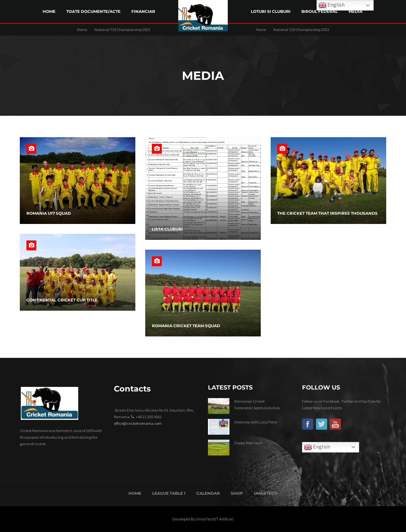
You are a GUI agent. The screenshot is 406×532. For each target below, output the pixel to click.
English (317, 447)
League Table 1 (169, 493)
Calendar (208, 493)
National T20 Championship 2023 (122, 30)
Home (49, 11)
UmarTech (266, 493)
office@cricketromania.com (138, 423)
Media (355, 11)
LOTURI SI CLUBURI (271, 11)
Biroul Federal (320, 11)
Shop (237, 493)
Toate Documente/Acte (93, 11)
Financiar (143, 11)
